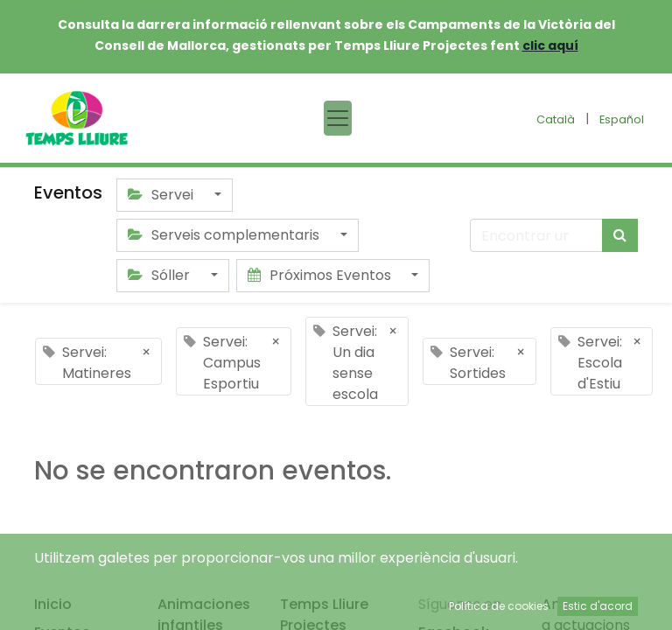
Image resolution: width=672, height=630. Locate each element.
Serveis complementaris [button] (225, 235)
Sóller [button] (161, 275)
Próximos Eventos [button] (321, 275)
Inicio (53, 604)
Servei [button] (162, 195)
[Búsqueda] (620, 235)
